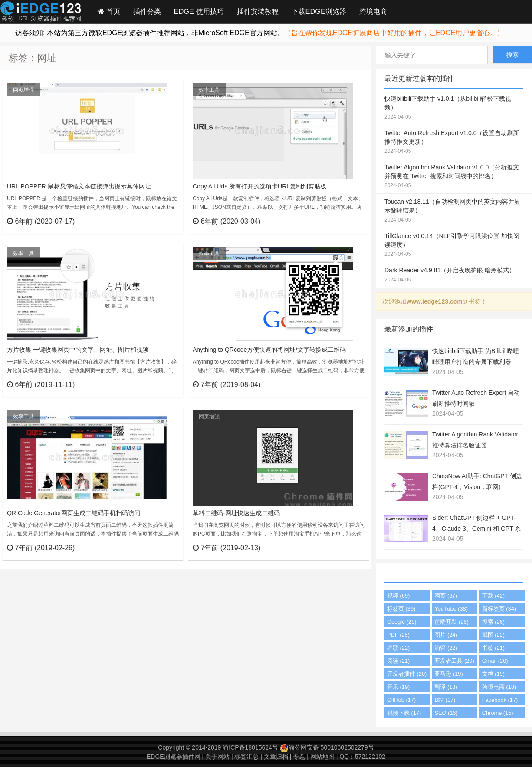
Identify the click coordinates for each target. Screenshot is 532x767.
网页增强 (23, 90)
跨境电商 (373, 11)
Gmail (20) (495, 661)
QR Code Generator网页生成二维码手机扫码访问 (74, 513)
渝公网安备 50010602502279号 (327, 747)
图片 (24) (446, 635)
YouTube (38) (451, 609)
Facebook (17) (500, 700)
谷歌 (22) (398, 648)
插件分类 (147, 11)
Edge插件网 (41, 13)
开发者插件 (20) (407, 674)
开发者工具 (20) (454, 661)
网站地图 (322, 757)
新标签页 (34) (499, 609)
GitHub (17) (401, 700)
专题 (299, 757)
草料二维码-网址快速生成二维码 (236, 513)
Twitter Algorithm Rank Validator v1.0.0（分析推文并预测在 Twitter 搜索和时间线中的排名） (454, 177)
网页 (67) (446, 596)
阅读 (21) (398, 661)
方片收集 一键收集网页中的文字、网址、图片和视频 (78, 350)
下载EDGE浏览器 (319, 11)
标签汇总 (246, 757)
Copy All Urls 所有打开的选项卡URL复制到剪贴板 (259, 186)
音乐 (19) (398, 687)
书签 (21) (493, 648)
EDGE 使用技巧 (199, 11)
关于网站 (217, 757)
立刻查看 (161, 221)
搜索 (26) (493, 622)
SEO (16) (446, 713)
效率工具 (209, 90)
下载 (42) (493, 596)
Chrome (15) (498, 713)
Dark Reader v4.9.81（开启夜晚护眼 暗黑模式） (454, 275)
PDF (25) (398, 635)
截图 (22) (493, 635)
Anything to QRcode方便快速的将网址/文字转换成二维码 (269, 350)
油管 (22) (446, 648)
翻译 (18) (446, 687)
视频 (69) (398, 596)
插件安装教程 (258, 11)
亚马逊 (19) (448, 674)
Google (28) (402, 622)
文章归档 (276, 757)
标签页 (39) (401, 609)
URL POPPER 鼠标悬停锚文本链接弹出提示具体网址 (79, 186)
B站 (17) (445, 700)
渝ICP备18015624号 (250, 747)
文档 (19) (493, 674)
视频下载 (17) (404, 713)
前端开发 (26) (451, 622)
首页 (109, 11)
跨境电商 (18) (499, 687)
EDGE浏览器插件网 (174, 757)
